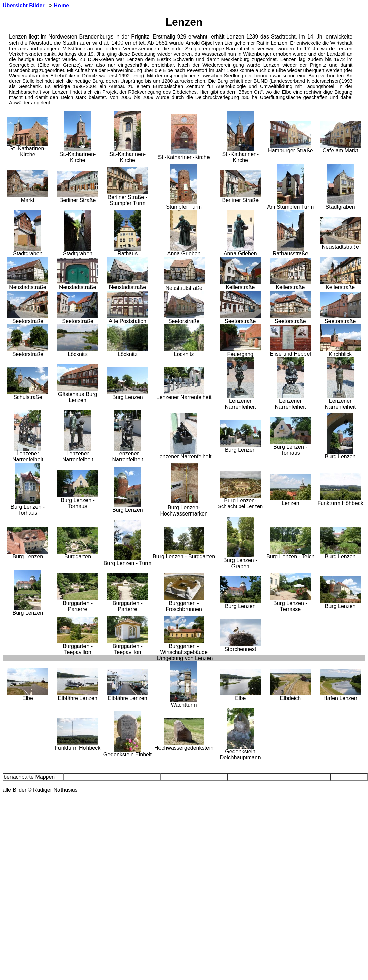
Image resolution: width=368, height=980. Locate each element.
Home (62, 6)
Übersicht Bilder (24, 6)
